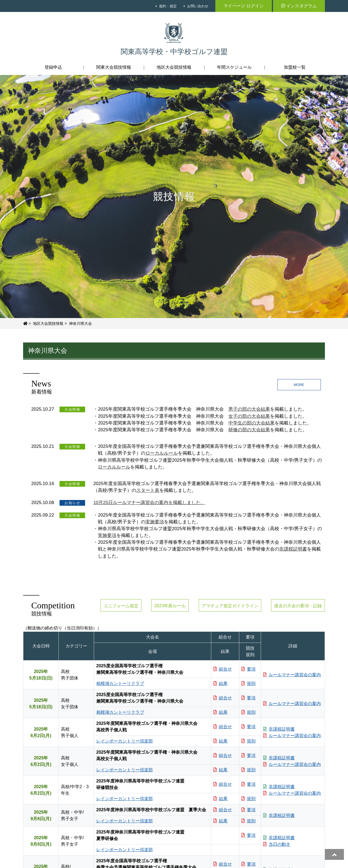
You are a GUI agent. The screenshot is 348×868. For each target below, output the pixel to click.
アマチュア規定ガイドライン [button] (230, 606)
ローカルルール (162, 453)
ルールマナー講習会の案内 (292, 675)
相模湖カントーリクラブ (120, 683)
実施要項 (155, 522)
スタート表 (148, 490)
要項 (248, 669)
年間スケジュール (234, 67)
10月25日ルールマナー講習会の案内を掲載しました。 (149, 503)
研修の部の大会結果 (249, 430)
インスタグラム (299, 6)
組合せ (223, 669)
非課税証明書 (293, 549)
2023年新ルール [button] (170, 606)
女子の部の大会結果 (249, 416)
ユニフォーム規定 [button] (121, 606)
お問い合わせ (198, 6)
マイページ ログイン (244, 6)
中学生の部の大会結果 (251, 423)
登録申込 (53, 67)
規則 (248, 683)
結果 (220, 683)
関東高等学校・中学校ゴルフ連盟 (174, 52)
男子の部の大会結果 (249, 409)
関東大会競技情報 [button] (114, 67)
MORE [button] (299, 385)
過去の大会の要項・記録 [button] (298, 606)
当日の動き (277, 844)
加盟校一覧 (295, 67)
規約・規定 (168, 6)
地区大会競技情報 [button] (174, 67)
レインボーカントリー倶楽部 (125, 741)
